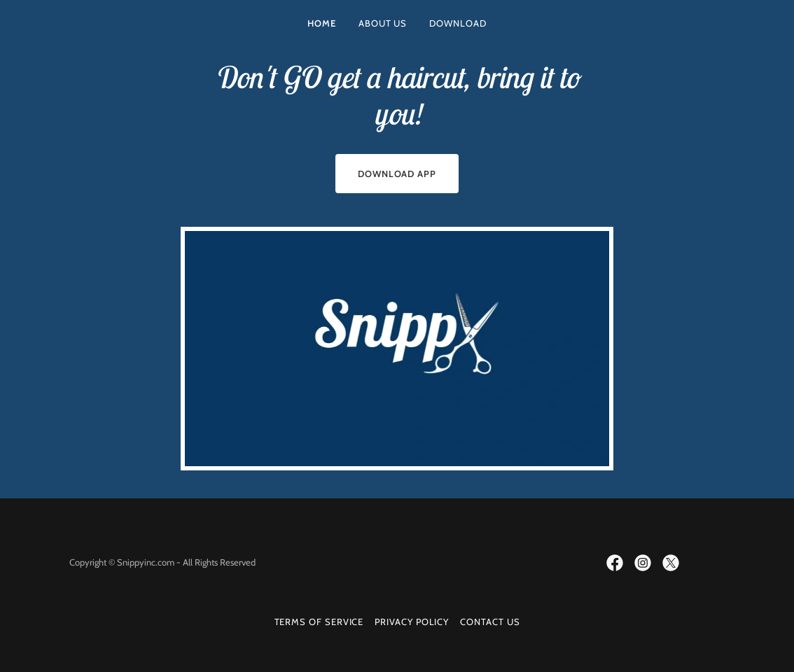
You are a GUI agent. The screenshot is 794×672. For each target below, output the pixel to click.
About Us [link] (383, 23)
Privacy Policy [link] (412, 622)
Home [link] (322, 23)
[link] (615, 563)
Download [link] (458, 23)
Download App (397, 174)
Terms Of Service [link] (319, 622)
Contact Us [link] (490, 622)
